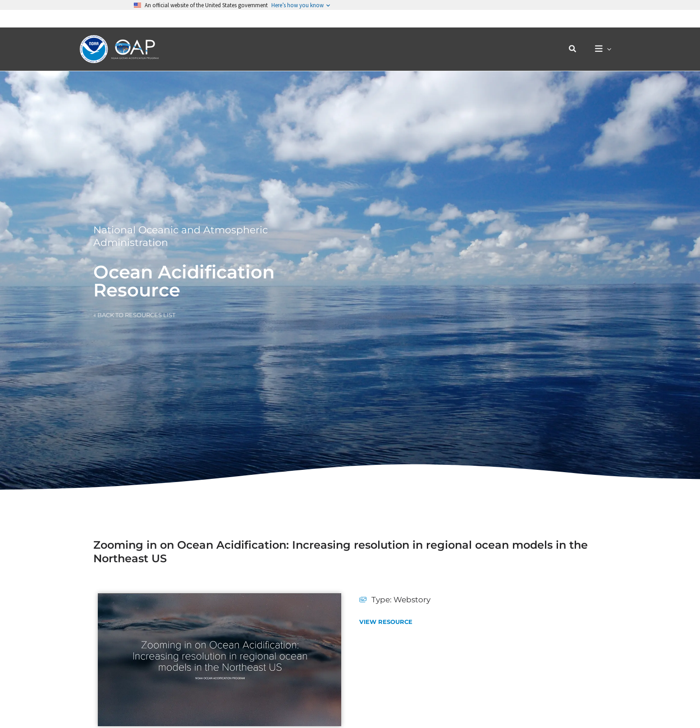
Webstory (412, 600)
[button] (577, 32)
